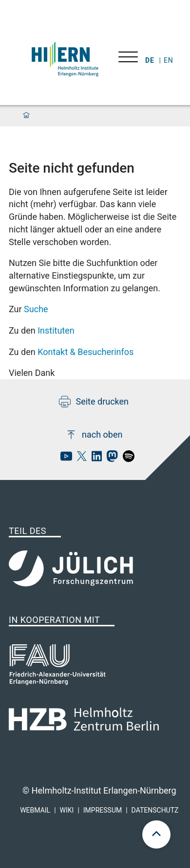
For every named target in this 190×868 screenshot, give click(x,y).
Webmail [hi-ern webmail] (35, 810)
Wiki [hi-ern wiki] (67, 810)
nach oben (94, 435)
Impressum (103, 810)
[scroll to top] (156, 834)
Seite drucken (94, 402)
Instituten (56, 330)
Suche (36, 309)
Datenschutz (155, 810)
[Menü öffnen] (128, 58)
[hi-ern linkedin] (94, 459)
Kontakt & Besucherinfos (85, 352)
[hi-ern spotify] (126, 459)
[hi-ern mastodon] (110, 459)
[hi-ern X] (79, 459)
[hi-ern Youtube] (64, 459)
